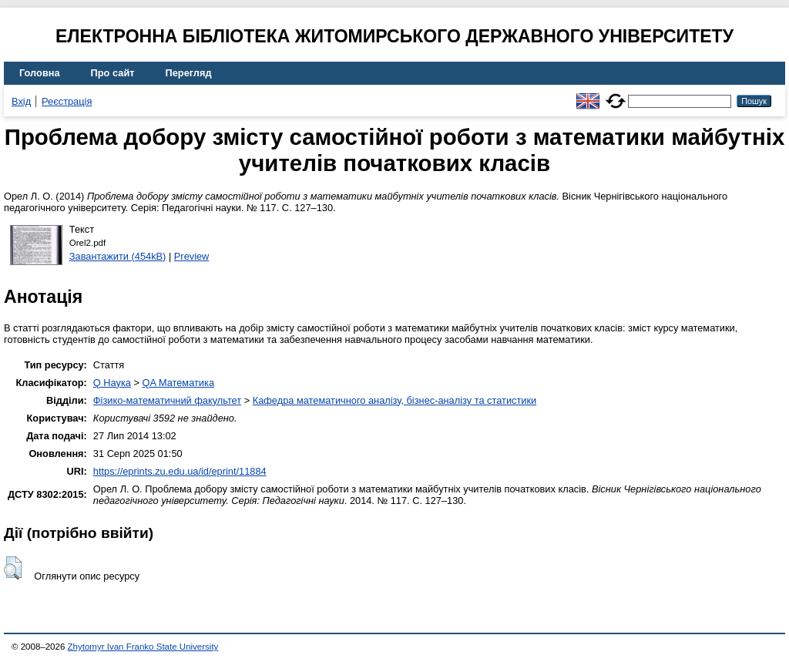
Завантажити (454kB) (118, 256)
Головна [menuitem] (40, 73)
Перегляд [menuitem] (189, 73)
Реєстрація (67, 101)
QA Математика (178, 383)
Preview (192, 256)
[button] (13, 568)
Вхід (21, 101)
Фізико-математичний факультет (167, 400)
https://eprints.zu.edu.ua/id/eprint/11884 (180, 471)
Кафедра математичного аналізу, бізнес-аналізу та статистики (394, 400)
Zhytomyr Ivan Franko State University (143, 647)
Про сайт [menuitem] (113, 73)
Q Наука (112, 383)
